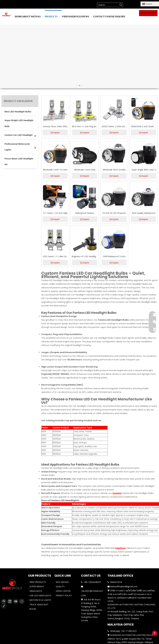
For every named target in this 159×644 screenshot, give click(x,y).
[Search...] (108, 5)
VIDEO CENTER (63, 591)
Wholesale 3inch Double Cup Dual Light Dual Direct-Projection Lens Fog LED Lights (114, 170)
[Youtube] (16, 601)
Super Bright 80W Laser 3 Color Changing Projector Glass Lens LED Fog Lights (144, 170)
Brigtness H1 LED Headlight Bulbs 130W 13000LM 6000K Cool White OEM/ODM (85, 257)
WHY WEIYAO (62, 582)
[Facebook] (4, 601)
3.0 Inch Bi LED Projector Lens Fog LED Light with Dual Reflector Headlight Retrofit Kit (114, 213)
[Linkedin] (10, 601)
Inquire (55, 133)
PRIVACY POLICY (64, 595)
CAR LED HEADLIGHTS (40, 595)
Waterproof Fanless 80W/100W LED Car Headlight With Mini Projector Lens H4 (85, 213)
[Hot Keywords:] (121, 5)
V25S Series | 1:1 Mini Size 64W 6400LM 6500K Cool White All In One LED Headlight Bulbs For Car (55, 257)
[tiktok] (4, 606)
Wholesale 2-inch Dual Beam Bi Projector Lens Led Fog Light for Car (85, 170)
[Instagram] (22, 601)
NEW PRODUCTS (38, 582)
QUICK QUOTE (148, 13)
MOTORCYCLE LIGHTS (40, 600)
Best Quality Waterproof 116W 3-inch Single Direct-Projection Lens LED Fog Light (144, 213)
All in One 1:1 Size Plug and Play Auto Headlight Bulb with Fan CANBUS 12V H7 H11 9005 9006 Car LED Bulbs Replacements (85, 127)
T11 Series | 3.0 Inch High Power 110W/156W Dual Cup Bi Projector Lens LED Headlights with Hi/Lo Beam (55, 213)
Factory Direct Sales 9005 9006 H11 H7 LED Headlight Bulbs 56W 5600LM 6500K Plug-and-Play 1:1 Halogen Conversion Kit (55, 127)
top (155, 633)
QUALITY (60, 586)
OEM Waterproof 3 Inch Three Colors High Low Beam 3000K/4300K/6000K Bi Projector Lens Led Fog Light (114, 257)
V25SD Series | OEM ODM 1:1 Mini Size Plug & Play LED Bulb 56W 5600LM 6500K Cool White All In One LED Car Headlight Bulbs (114, 127)
